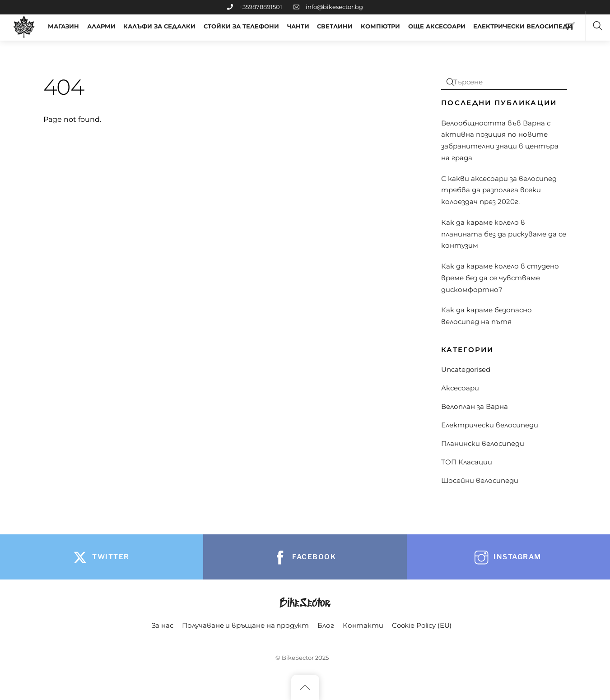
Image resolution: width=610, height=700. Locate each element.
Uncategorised (466, 369)
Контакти (363, 625)
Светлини (335, 26)
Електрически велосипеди (490, 425)
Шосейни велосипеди (480, 480)
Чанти (298, 26)
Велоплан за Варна (475, 406)
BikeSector (298, 658)
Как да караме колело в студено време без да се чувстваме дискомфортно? (500, 278)
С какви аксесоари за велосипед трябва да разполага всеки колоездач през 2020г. (499, 190)
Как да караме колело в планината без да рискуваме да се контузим (504, 234)
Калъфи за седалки (159, 26)
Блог (326, 625)
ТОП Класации (467, 462)
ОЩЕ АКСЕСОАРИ (437, 26)
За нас (163, 625)
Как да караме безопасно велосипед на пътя (487, 316)
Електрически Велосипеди (523, 26)
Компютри (380, 26)
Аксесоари (460, 388)
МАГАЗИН (63, 26)
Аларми (101, 26)
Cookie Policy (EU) (422, 625)
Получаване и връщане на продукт (245, 625)
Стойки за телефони (241, 26)
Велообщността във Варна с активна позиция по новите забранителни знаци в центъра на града (500, 140)
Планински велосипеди (483, 443)
